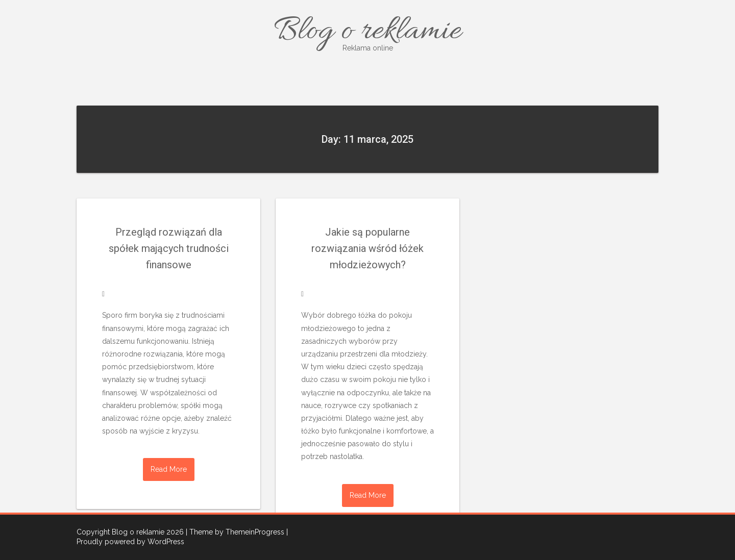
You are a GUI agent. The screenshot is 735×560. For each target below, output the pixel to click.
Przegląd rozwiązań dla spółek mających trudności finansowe (169, 248)
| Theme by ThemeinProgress (235, 532)
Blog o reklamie (367, 32)
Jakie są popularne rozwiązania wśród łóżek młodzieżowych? (367, 248)
